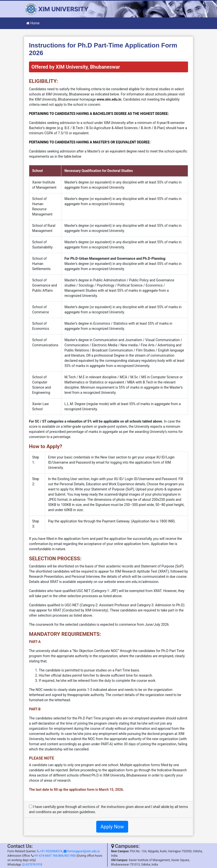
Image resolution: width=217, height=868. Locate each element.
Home (33, 23)
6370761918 (32, 865)
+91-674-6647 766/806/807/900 (55, 856)
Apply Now (112, 827)
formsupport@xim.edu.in (82, 851)
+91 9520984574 (50, 851)
